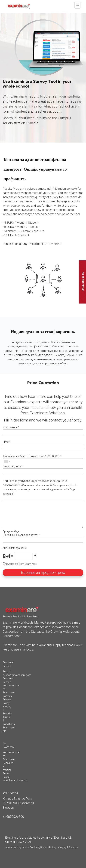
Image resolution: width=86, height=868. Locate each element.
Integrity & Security (67, 848)
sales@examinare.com (16, 780)
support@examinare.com (17, 675)
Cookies (7, 696)
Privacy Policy (48, 848)
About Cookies (31, 848)
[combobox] (7, 461)
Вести (6, 773)
